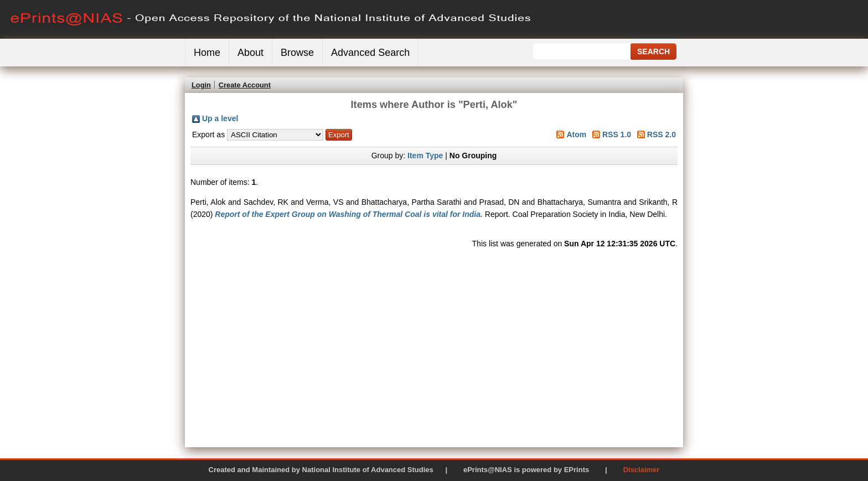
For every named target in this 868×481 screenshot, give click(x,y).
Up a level (220, 118)
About (250, 53)
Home (207, 53)
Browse (297, 53)
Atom (576, 135)
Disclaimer (642, 470)
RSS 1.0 (617, 135)
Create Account (245, 85)
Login (201, 85)
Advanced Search (370, 53)
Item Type (425, 156)
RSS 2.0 (662, 135)
